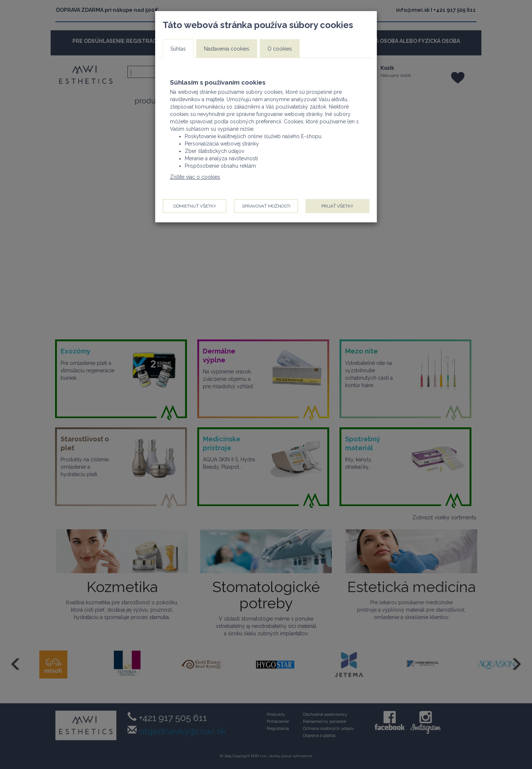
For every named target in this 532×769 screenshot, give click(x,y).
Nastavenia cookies (227, 49)
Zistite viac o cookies (195, 177)
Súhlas (178, 49)
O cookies (280, 49)
